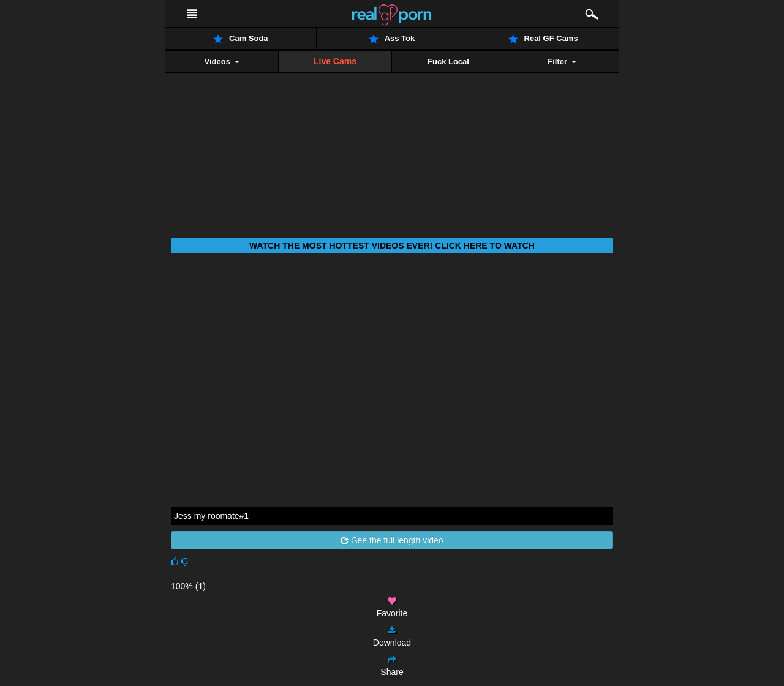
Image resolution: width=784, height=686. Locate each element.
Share (392, 666)
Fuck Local (448, 62)
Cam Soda (241, 39)
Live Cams (335, 61)
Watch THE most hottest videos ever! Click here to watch (392, 246)
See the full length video (392, 540)
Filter (562, 62)
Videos (221, 62)
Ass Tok (392, 39)
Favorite (392, 607)
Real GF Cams (543, 39)
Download (392, 637)
